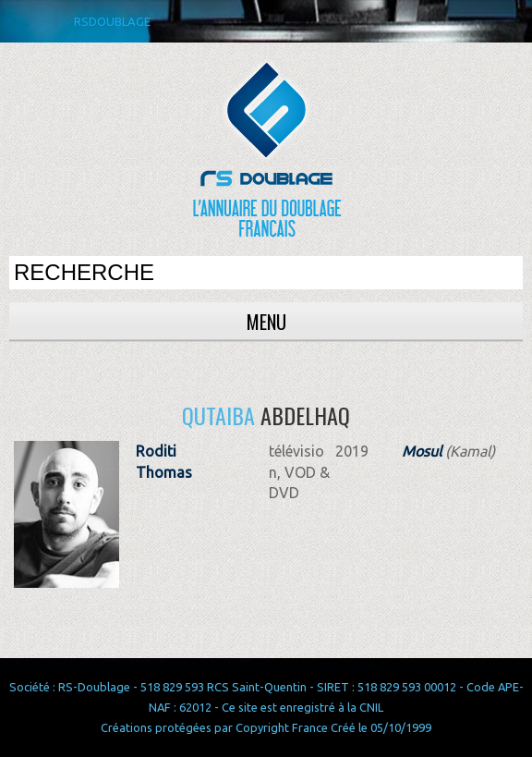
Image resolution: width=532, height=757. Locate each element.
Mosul (422, 451)
